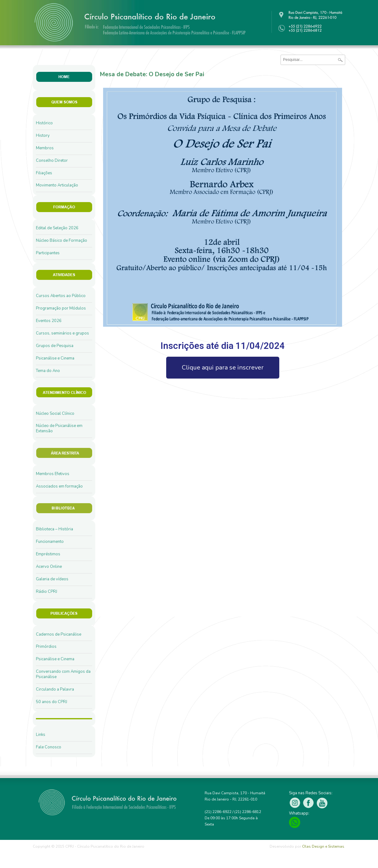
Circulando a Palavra (55, 689)
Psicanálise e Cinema (55, 358)
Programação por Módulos (61, 308)
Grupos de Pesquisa (55, 346)
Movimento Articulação (57, 185)
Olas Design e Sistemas (323, 846)
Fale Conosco (49, 747)
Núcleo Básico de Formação (62, 241)
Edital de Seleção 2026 (57, 228)
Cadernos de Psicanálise (59, 634)
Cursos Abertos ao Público (61, 296)
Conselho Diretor (52, 161)
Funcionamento (50, 542)
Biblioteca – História (55, 529)
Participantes (48, 253)
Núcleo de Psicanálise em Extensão (59, 428)
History (43, 136)
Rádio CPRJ (47, 592)
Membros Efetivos (53, 474)
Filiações (44, 173)
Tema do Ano (48, 371)
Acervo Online (49, 567)
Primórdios (46, 647)
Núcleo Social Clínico (55, 414)
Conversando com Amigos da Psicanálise (63, 674)
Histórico (44, 123)
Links (41, 735)
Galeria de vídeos (52, 579)
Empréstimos (48, 554)
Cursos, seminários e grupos (62, 333)
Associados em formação (59, 486)
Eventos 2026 (49, 321)
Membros (45, 148)
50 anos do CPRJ (52, 702)
